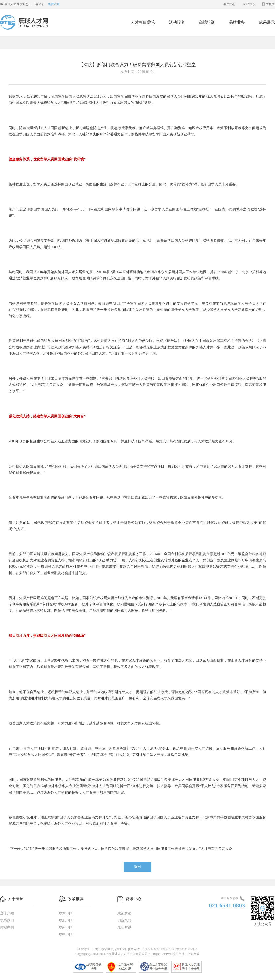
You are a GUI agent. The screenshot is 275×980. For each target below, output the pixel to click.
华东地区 (66, 913)
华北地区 (66, 920)
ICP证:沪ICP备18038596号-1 (179, 949)
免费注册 (54, 4)
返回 (137, 867)
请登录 (40, 4)
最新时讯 (124, 927)
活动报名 (177, 22)
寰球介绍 (7, 913)
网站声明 (7, 927)
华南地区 (66, 927)
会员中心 (229, 4)
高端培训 (207, 22)
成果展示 (267, 22)
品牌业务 (237, 22)
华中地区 (66, 934)
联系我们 (7, 920)
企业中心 (249, 4)
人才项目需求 (143, 22)
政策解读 (124, 913)
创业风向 (124, 920)
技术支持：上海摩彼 (186, 954)
